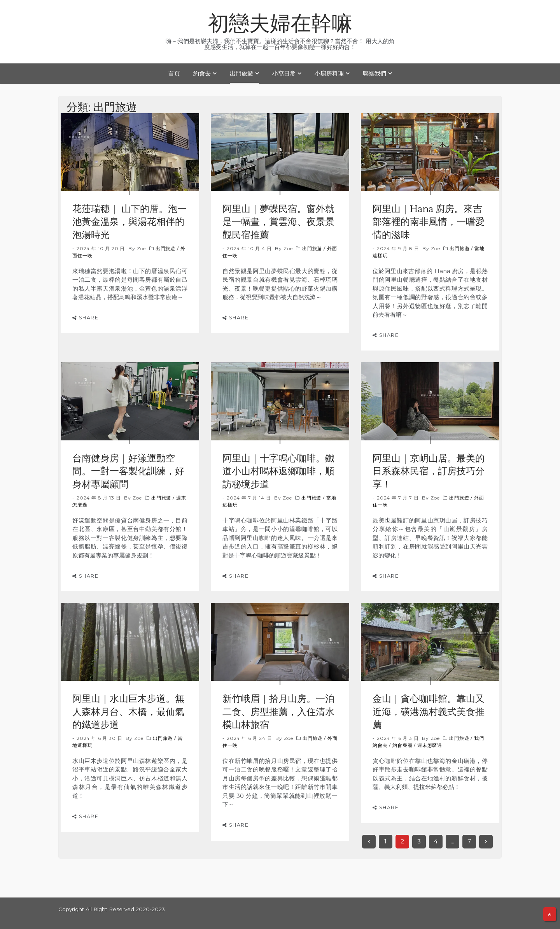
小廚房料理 (329, 73)
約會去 (202, 73)
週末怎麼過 (430, 745)
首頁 (174, 73)
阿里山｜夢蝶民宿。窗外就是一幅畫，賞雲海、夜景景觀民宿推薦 (278, 222)
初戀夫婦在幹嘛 (280, 24)
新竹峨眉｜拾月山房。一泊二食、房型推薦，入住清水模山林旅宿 (278, 712)
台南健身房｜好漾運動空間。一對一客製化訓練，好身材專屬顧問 (128, 472)
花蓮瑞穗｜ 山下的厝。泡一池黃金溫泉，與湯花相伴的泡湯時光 (129, 222)
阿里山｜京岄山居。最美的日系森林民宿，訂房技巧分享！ (429, 472)
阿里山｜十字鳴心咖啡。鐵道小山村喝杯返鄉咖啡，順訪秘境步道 (278, 472)
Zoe (142, 248)
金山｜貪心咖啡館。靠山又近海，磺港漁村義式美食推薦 (429, 712)
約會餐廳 (402, 745)
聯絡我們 (374, 73)
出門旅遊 (241, 73)
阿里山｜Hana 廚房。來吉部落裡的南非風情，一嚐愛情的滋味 (429, 222)
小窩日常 (284, 73)
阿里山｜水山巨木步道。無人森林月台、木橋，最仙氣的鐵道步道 (128, 712)
